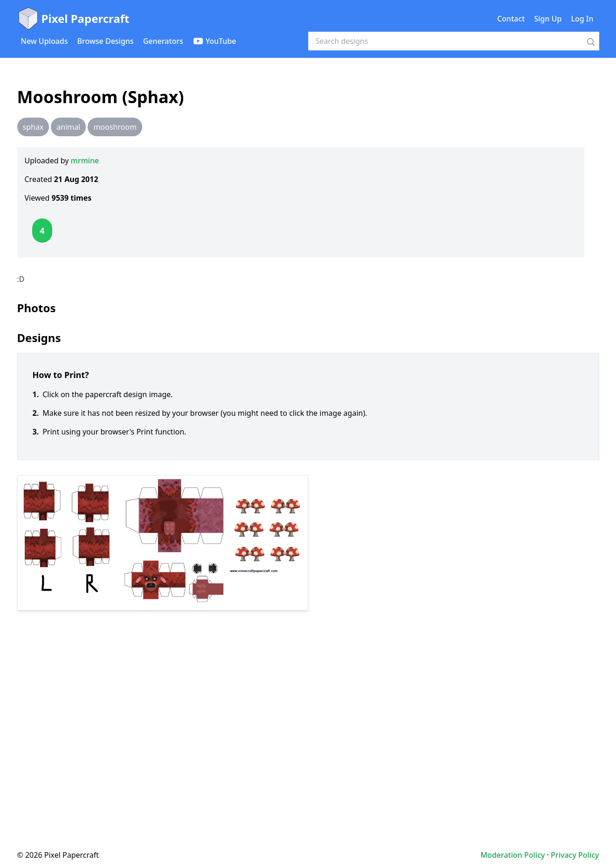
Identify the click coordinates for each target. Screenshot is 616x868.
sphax (33, 127)
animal (68, 127)
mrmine (85, 161)
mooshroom (115, 127)
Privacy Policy (575, 855)
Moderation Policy (512, 855)
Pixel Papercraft (73, 19)
